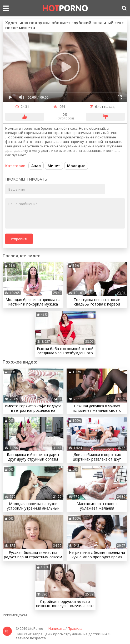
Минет (54, 166)
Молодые (76, 166)
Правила (75, 629)
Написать (57, 629)
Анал (36, 166)
